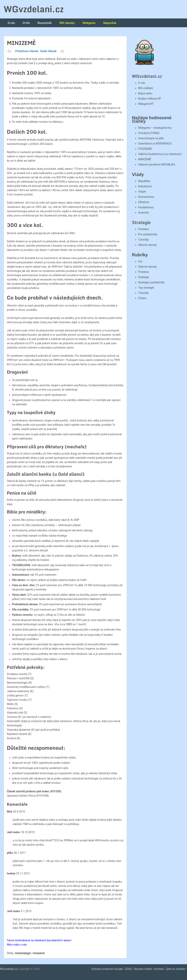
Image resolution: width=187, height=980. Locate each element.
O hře (26, 23)
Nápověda (110, 23)
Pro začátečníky (148, 234)
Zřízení (142, 298)
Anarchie (144, 213)
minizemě (39, 953)
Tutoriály (143, 240)
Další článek (49, 51)
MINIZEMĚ (145, 159)
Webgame (89, 23)
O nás (11, 23)
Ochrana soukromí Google (107, 969)
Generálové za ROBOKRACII (155, 144)
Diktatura (144, 202)
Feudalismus (146, 207)
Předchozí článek (27, 51)
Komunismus (146, 197)
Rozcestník (45, 23)
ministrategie (23, 953)
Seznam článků (143, 969)
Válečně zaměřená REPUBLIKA (157, 165)
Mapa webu (145, 93)
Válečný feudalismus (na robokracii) (160, 154)
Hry (140, 261)
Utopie (142, 192)
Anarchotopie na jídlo (151, 138)
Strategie (141, 222)
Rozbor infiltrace (148, 99)
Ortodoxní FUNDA (149, 133)
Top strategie (146, 288)
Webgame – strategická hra (155, 128)
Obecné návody (147, 245)
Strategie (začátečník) (151, 282)
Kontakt (159, 969)
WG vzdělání (146, 88)
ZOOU (128, 969)
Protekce (144, 229)
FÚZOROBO (145, 149)
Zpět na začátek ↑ (176, 969)
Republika (144, 181)
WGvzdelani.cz (34, 9)
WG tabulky (67, 23)
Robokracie (145, 186)
